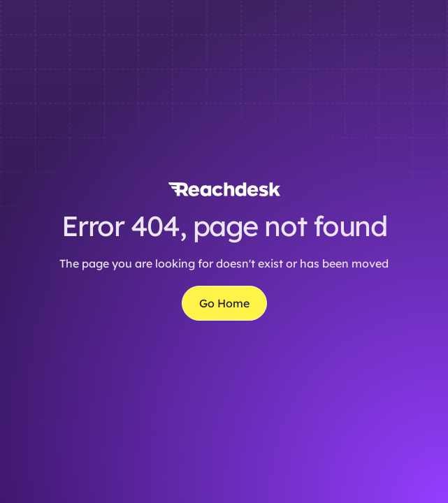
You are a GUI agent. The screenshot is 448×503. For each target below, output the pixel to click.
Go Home (224, 303)
